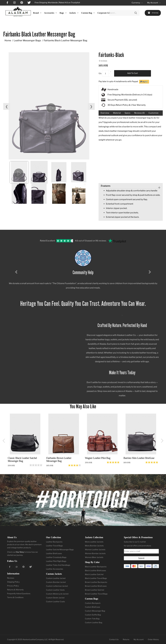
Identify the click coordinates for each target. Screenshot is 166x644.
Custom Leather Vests (55, 590)
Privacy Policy (13, 586)
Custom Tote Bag (92, 619)
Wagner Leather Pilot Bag (98, 458)
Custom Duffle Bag (93, 615)
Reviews (11, 578)
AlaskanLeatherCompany (33, 639)
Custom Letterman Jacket (57, 586)
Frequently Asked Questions (19, 593)
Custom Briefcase (92, 607)
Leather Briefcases (54, 553)
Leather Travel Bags (54, 546)
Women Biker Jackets (94, 557)
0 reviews (103, 61)
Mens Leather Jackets (94, 542)
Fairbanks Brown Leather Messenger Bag (59, 459)
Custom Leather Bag (94, 622)
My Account (139, 639)
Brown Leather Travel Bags (96, 594)
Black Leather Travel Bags (96, 578)
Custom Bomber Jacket (56, 582)
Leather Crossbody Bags (56, 557)
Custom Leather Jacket (56, 578)
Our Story (20, 552)
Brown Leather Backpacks (96, 582)
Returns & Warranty (15, 590)
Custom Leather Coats (55, 602)
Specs (127, 113)
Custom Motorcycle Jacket (57, 594)
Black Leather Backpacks (96, 567)
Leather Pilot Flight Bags (56, 561)
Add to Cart (133, 73)
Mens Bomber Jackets (94, 546)
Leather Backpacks (54, 542)
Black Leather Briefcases (95, 570)
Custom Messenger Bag (95, 611)
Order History (153, 639)
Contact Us (114, 639)
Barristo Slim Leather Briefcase (139, 458)
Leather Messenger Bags (27, 40)
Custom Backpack (93, 603)
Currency (137, 3)
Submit (141, 558)
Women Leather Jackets (95, 549)
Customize (153, 113)
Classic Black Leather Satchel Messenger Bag (22, 459)
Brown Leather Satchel (94, 590)
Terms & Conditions (15, 597)
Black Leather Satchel (94, 574)
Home (8, 40)
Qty (100, 73)
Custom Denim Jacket (55, 598)
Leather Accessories (55, 569)
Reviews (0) (139, 113)
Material (117, 113)
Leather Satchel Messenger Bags (60, 549)
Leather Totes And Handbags (58, 565)
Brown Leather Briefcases (96, 586)
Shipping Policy (13, 582)
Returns (126, 639)
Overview (105, 113)
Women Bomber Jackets (95, 553)
